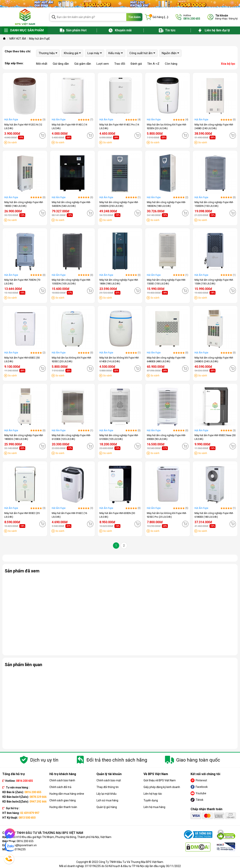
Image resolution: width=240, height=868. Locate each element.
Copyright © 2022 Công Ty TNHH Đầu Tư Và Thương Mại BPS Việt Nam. (120, 862)
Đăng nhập (221, 19)
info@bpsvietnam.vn (24, 845)
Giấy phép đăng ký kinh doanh (162, 787)
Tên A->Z (153, 64)
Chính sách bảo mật (109, 780)
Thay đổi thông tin (108, 787)
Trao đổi (120, 64)
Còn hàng (171, 64)
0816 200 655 (25, 841)
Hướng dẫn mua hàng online (67, 794)
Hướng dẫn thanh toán (63, 807)
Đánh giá (136, 64)
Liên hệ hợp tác (153, 794)
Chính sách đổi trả (60, 787)
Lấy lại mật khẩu (106, 794)
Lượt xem (103, 64)
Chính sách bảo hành (62, 780)
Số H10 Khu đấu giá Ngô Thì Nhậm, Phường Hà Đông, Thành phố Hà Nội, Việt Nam (62, 837)
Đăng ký (233, 19)
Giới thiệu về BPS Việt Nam (160, 780)
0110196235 (18, 849)
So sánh (12, 143)
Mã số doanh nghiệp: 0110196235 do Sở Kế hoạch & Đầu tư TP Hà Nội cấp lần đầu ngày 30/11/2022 (120, 866)
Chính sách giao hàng (63, 800)
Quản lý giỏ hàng (107, 807)
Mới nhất (42, 64)
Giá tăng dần (61, 64)
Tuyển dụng (151, 800)
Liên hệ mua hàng (154, 807)
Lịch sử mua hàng (107, 800)
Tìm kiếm (134, 17)
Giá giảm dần (83, 64)
